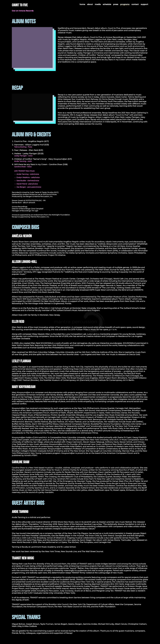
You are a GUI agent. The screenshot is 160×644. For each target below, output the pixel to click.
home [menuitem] (82, 4)
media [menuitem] (98, 4)
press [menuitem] (116, 4)
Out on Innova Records (23, 11)
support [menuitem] (144, 4)
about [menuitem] (90, 4)
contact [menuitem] (135, 4)
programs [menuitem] (125, 4)
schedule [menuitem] (107, 4)
